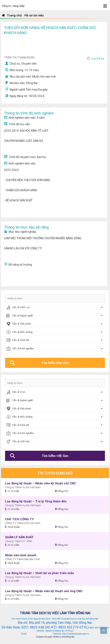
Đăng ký (7, 6)
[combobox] (55, 308)
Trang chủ (11, 15)
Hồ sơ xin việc (34, 15)
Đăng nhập (19, 6)
